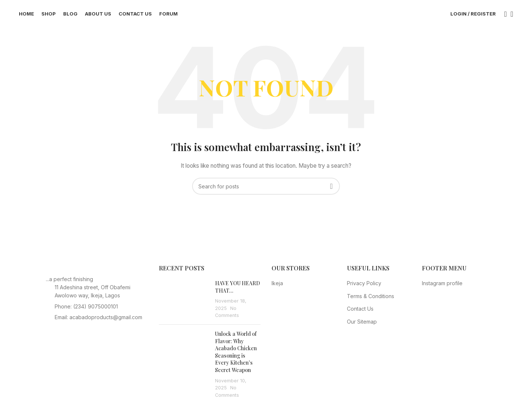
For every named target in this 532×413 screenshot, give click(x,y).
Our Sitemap (362, 325)
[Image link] (86, 272)
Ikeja (277, 286)
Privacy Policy (364, 286)
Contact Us (360, 312)
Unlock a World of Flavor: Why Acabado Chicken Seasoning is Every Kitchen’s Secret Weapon (236, 355)
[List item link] (97, 310)
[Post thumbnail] (184, 303)
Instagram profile (442, 286)
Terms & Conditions (371, 299)
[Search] (503, 16)
